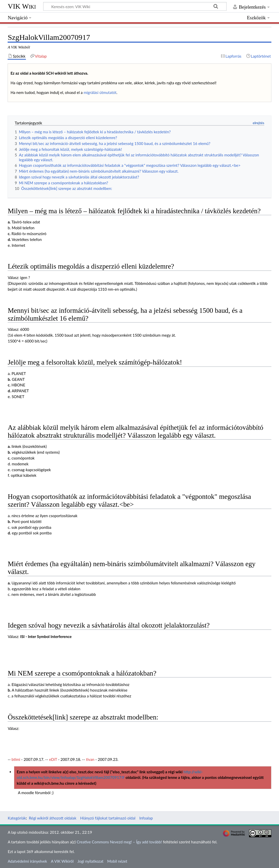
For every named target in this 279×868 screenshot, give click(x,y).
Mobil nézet (117, 861)
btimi (16, 759)
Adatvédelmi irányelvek (27, 861)
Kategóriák (17, 818)
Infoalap (146, 818)
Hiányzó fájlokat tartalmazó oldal (108, 818)
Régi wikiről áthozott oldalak (53, 818)
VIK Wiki (22, 6)
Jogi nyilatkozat (90, 861)
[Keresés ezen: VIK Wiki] (135, 6)
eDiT (53, 759)
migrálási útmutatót (100, 92)
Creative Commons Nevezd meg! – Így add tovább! (119, 842)
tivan (90, 759)
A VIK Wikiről (62, 861)
